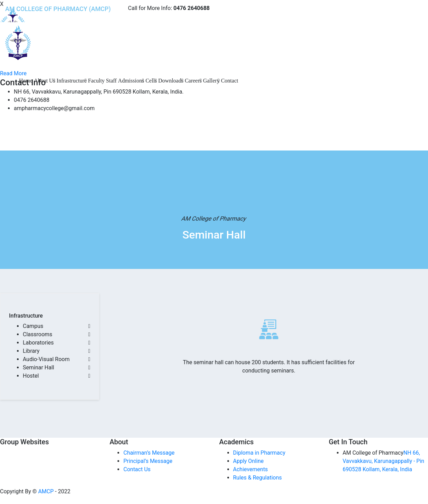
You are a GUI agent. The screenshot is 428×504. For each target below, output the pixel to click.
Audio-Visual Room (46, 359)
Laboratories (38, 343)
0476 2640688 (192, 8)
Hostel (31, 376)
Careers (193, 81)
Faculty (96, 81)
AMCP (46, 491)
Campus (33, 326)
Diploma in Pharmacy (259, 453)
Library (31, 351)
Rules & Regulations (258, 478)
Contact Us (137, 469)
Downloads (171, 81)
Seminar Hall (39, 367)
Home (26, 81)
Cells (151, 81)
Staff (111, 81)
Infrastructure (72, 81)
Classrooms (37, 334)
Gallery (211, 81)
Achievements (251, 469)
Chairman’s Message (149, 453)
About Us (45, 81)
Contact (230, 81)
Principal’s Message (148, 461)
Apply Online (249, 461)
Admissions (131, 81)
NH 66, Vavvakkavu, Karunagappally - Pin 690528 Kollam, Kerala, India (383, 461)
